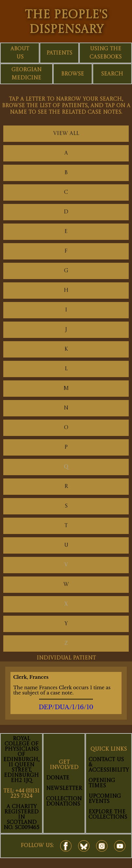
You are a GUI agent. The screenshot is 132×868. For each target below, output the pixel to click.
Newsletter (64, 789)
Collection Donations (64, 802)
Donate (58, 778)
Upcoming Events (105, 799)
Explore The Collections (108, 815)
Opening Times (102, 783)
